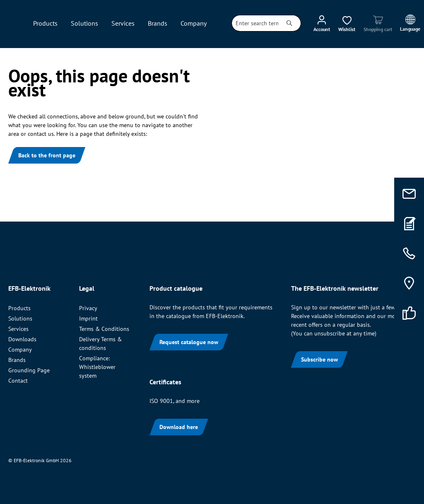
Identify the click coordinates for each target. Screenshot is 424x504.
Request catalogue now (189, 342)
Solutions (20, 318)
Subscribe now (319, 359)
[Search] (290, 23)
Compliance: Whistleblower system (97, 367)
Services (18, 329)
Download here (179, 427)
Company (20, 350)
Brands (17, 360)
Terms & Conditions (104, 329)
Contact (18, 381)
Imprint (88, 318)
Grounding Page (29, 370)
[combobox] (255, 23)
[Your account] (322, 23)
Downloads (22, 339)
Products (19, 308)
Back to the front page (47, 155)
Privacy (88, 308)
